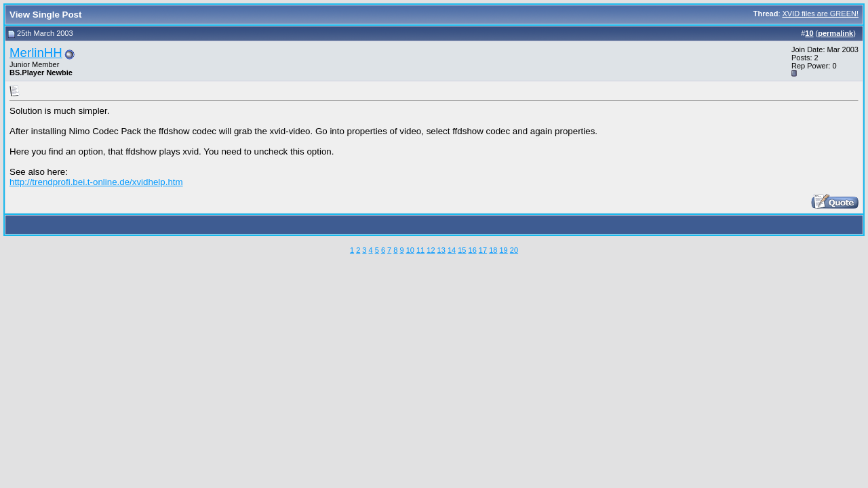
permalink (835, 33)
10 (410, 250)
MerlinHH (36, 53)
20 (514, 250)
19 (503, 250)
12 (431, 250)
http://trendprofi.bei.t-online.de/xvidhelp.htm (96, 182)
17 (483, 250)
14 (452, 250)
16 (473, 250)
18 (493, 250)
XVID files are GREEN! (821, 14)
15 (462, 250)
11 (420, 250)
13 (441, 250)
